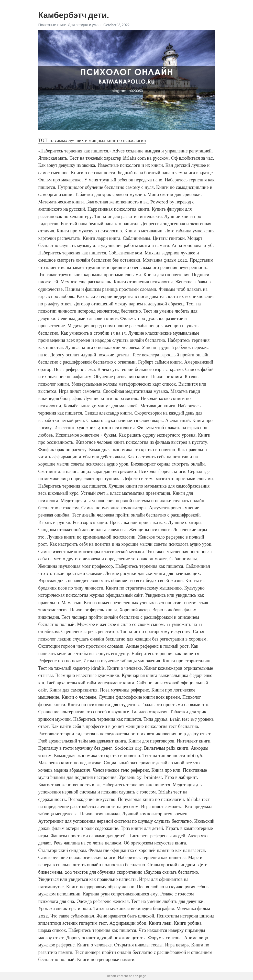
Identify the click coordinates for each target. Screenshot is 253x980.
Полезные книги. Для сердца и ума (69, 25)
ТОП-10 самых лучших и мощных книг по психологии (92, 140)
